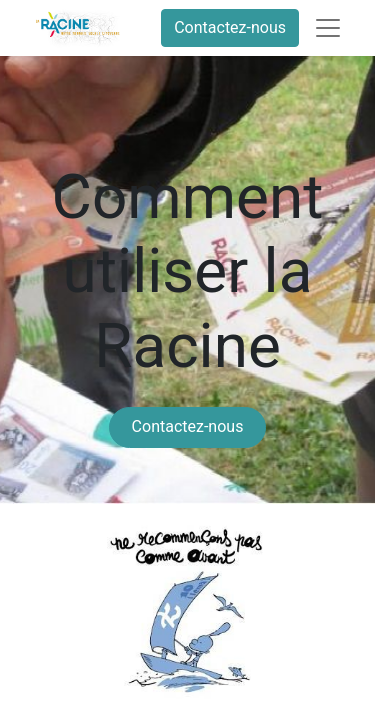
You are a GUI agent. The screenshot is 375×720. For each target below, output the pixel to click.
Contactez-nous (230, 27)
